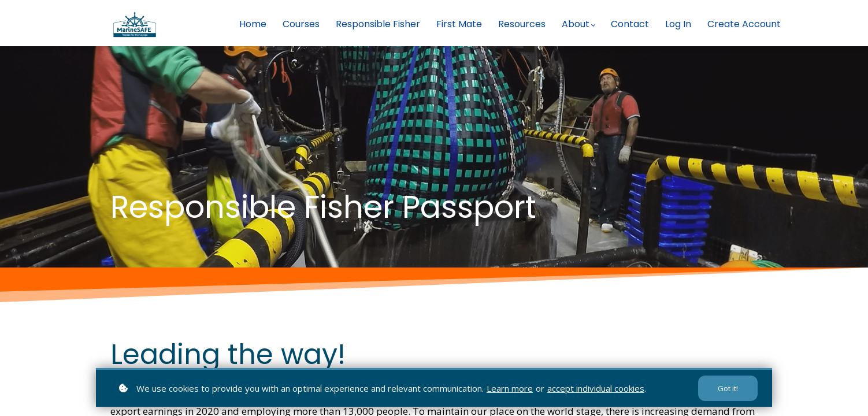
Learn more (510, 388)
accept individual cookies (596, 388)
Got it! (728, 388)
